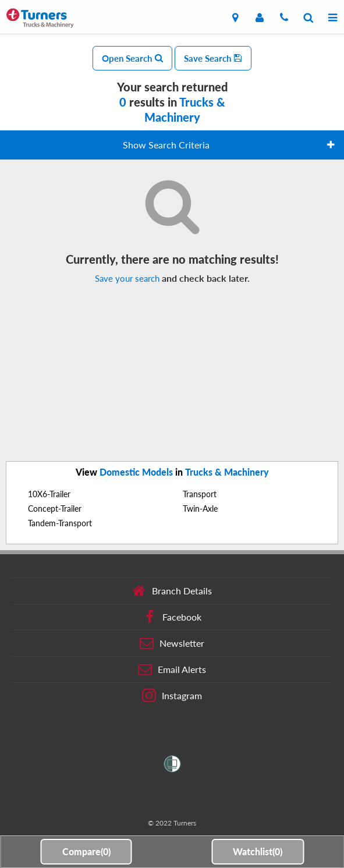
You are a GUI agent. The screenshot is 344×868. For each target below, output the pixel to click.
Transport (200, 494)
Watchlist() (258, 851)
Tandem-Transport (60, 523)
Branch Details (172, 591)
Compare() (86, 851)
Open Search (132, 58)
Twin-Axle (200, 509)
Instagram (172, 696)
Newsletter (172, 643)
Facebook (172, 617)
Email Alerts (172, 669)
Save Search (213, 58)
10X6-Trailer (49, 494)
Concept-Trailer (55, 509)
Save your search (127, 278)
